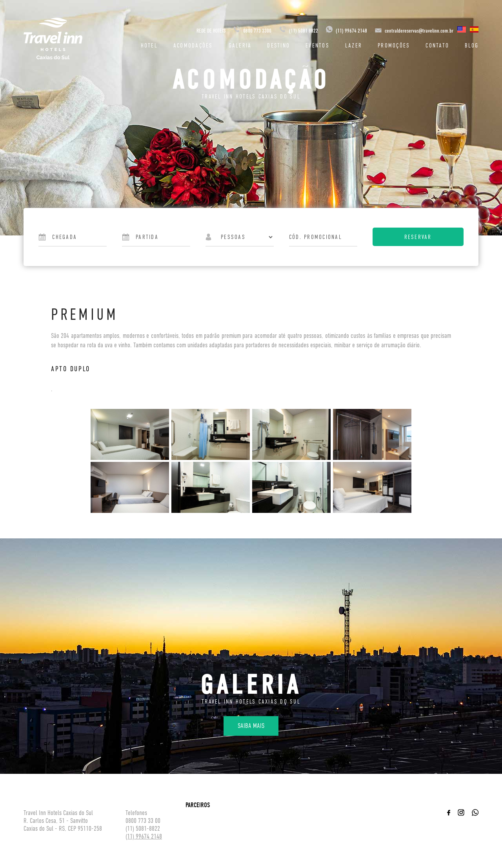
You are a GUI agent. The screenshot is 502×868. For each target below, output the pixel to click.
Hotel (149, 45)
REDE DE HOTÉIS (211, 31)
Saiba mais (251, 726)
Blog (472, 45)
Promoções (394, 45)
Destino (278, 45)
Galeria (240, 45)
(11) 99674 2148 (346, 31)
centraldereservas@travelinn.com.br (419, 31)
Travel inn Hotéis (53, 38)
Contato (437, 45)
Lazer (354, 45)
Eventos (317, 45)
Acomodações (193, 45)
